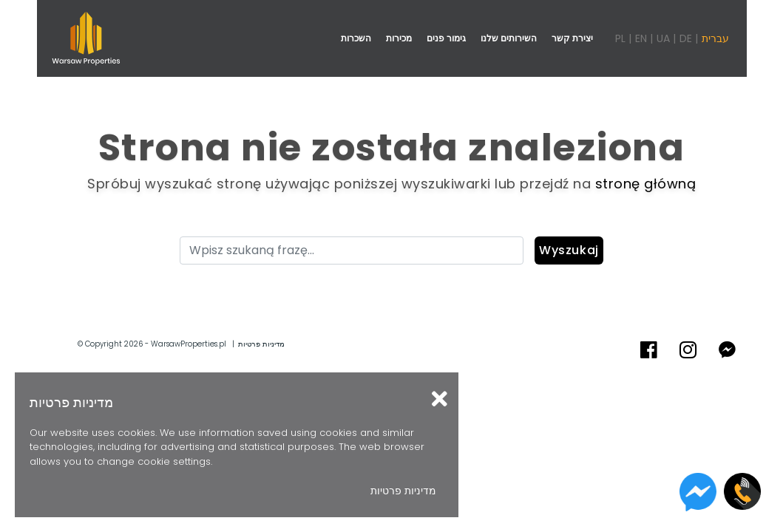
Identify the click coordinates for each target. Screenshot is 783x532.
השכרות (356, 38)
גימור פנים (446, 38)
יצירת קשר (572, 38)
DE (686, 38)
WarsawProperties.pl (189, 344)
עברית (715, 38)
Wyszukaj (569, 250)
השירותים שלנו (509, 38)
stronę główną (646, 184)
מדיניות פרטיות (261, 344)
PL (620, 38)
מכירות (399, 38)
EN (641, 38)
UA (663, 38)
